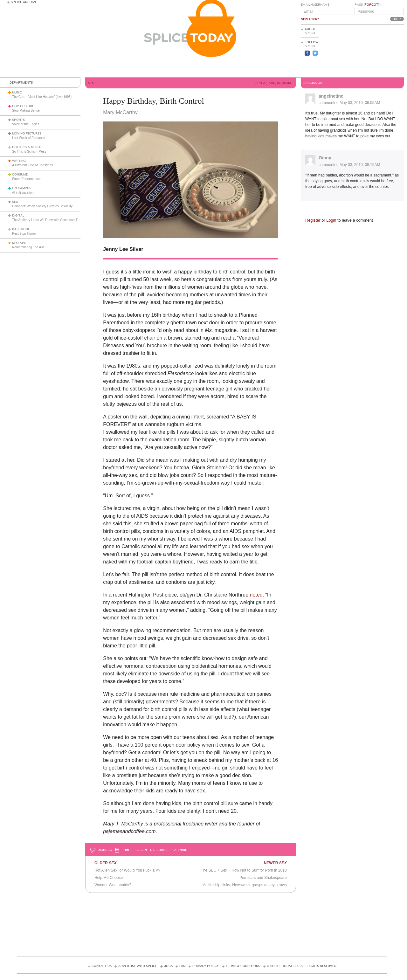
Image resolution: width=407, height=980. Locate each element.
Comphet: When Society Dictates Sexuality (42, 206)
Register (313, 220)
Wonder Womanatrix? (113, 885)
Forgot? (372, 5)
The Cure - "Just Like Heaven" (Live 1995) (42, 97)
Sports (18, 120)
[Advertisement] (375, 51)
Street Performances (27, 179)
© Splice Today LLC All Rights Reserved (302, 966)
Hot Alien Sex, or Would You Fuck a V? (127, 870)
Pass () (368, 5)
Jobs (168, 966)
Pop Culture (23, 106)
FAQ (183, 966)
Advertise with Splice (138, 966)
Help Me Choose (109, 878)
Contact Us (102, 966)
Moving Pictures (27, 134)
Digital (18, 216)
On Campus (22, 188)
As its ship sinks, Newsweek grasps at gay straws (245, 885)
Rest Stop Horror (24, 234)
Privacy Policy (206, 966)
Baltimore (21, 229)
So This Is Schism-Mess (29, 152)
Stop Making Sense (26, 110)
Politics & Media (26, 147)
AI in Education (23, 193)
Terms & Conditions (243, 966)
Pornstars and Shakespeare (263, 878)
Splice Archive (24, 2)
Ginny (325, 158)
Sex (15, 202)
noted (256, 595)
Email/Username (315, 5)
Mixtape (19, 243)
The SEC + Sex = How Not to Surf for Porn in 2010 (244, 870)
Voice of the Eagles (26, 124)
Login (331, 220)
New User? (310, 19)
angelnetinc (331, 96)
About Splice (310, 31)
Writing (19, 161)
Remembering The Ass (28, 247)
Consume (20, 175)
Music (17, 93)
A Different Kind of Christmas (32, 165)
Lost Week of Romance (29, 138)
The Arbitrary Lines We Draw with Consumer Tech (47, 220)
